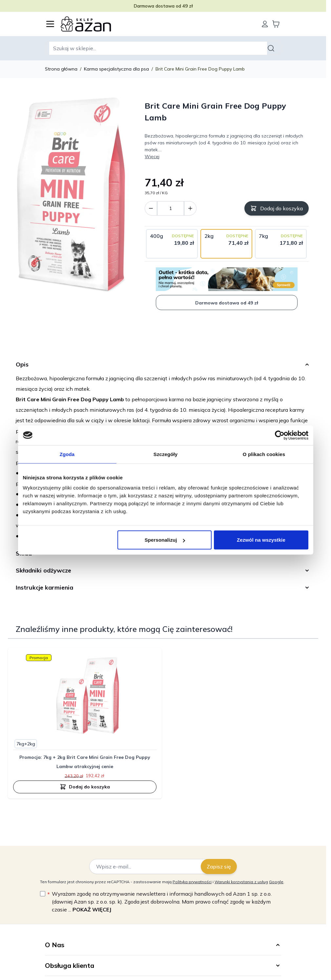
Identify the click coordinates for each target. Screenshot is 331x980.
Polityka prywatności (192, 882)
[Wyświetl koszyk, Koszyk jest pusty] (276, 24)
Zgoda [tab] (67, 454)
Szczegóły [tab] (165, 454)
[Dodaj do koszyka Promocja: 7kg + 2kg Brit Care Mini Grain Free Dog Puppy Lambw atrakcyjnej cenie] (85, 787)
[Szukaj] (272, 48)
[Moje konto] (265, 24)
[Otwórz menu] (50, 24)
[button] (163, 945)
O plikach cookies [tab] (264, 454)
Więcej (152, 156)
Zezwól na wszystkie (261, 540)
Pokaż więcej (92, 909)
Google (276, 882)
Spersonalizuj (165, 540)
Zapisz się (219, 866)
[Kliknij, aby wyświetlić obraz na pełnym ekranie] (73, 196)
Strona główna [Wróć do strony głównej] (61, 69)
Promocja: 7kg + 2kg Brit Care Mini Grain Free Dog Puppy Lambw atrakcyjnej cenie (85, 762)
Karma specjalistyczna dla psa (116, 69)
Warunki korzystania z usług (241, 882)
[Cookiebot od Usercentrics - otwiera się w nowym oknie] (280, 435)
